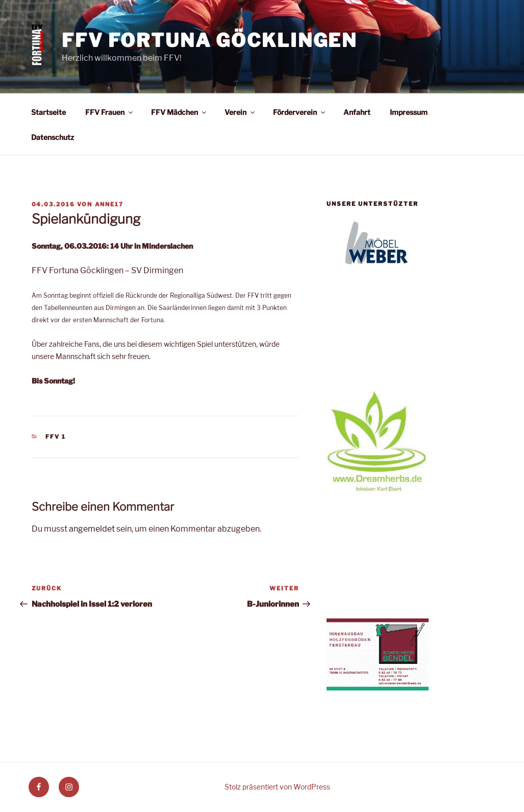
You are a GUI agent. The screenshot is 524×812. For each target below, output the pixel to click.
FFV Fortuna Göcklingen (209, 40)
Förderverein (300, 112)
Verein (240, 112)
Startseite (48, 112)
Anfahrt (357, 112)
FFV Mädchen (179, 112)
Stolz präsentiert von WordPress (277, 787)
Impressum (409, 112)
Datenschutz (53, 137)
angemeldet (92, 529)
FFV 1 (56, 437)
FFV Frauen (110, 112)
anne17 (109, 204)
